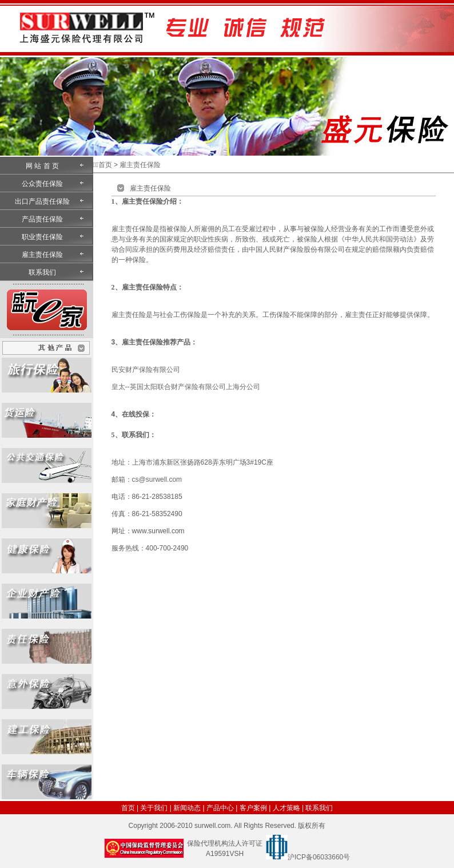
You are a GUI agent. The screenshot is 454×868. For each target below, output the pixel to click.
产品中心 (220, 808)
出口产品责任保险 (42, 201)
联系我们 (42, 272)
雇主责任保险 (42, 255)
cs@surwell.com (157, 479)
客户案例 (253, 808)
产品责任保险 (42, 219)
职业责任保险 (42, 237)
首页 (105, 165)
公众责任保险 (42, 184)
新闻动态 (187, 808)
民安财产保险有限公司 (146, 370)
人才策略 (286, 808)
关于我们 (154, 808)
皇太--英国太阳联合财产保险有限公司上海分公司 (186, 387)
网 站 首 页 (42, 166)
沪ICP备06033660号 (319, 857)
